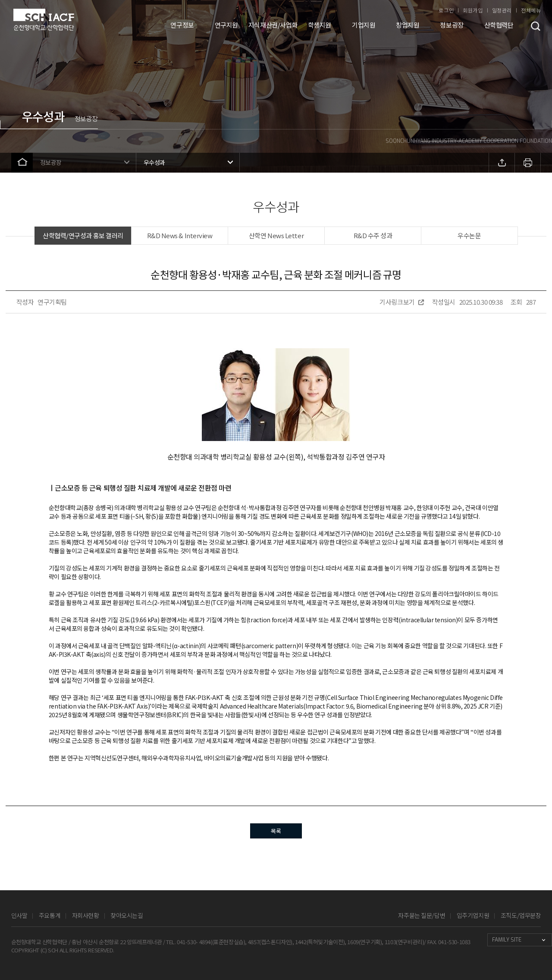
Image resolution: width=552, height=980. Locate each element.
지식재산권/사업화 (273, 25)
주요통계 (50, 915)
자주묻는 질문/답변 (422, 915)
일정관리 (502, 10)
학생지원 (320, 25)
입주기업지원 (473, 915)
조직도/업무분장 (521, 915)
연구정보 (182, 25)
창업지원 (408, 25)
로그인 (446, 10)
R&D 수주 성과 (373, 235)
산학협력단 (499, 25)
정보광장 (452, 25)
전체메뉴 (531, 10)
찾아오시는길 (127, 915)
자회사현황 (86, 915)
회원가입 (473, 10)
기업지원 (364, 25)
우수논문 (469, 235)
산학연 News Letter (276, 235)
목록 (276, 831)
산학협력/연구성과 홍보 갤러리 (83, 235)
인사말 (19, 915)
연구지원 (226, 25)
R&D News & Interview (180, 235)
